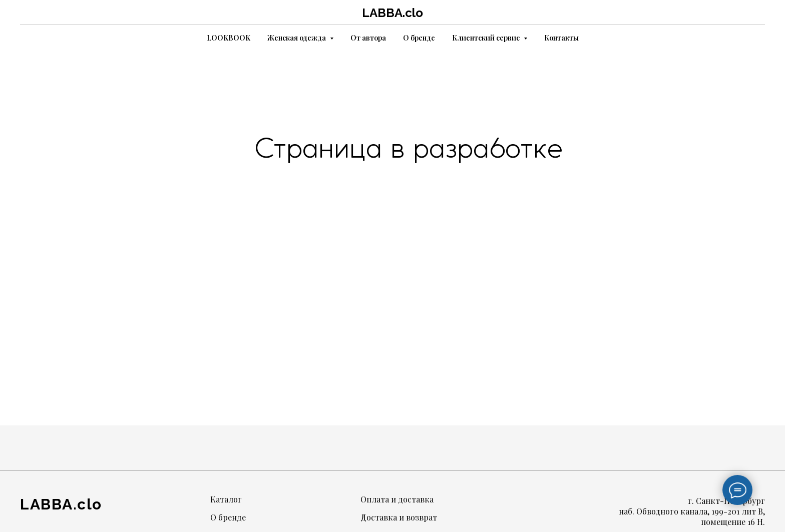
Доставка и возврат (399, 517)
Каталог (226, 499)
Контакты (561, 38)
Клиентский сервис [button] (487, 38)
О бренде (419, 38)
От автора (368, 38)
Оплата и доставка (397, 499)
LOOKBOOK (229, 38)
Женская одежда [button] (297, 38)
